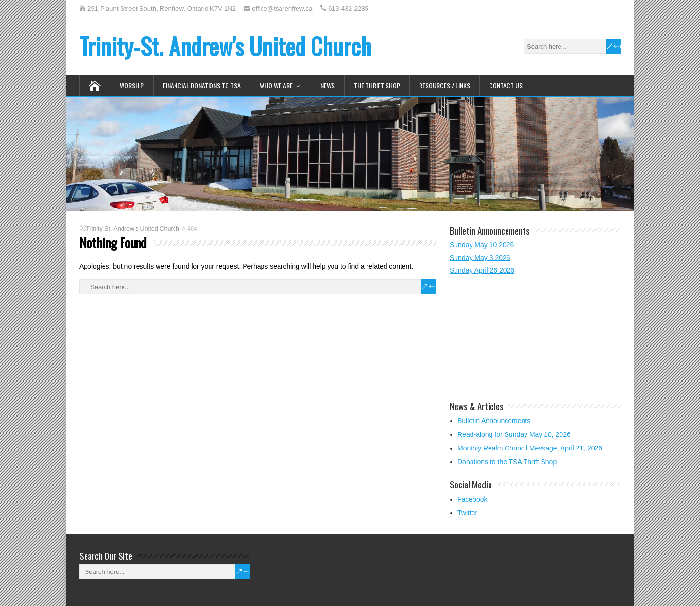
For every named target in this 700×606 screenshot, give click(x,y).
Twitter (467, 513)
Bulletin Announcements (494, 421)
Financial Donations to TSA (202, 85)
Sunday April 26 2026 (482, 270)
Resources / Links (445, 85)
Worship (132, 85)
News (328, 85)
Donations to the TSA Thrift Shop (507, 462)
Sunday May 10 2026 (482, 245)
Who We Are (276, 85)
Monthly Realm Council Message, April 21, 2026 (530, 448)
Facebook (472, 499)
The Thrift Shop (377, 85)
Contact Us (506, 85)
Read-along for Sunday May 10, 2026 (514, 434)
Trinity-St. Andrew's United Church (225, 46)
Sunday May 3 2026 (480, 258)
